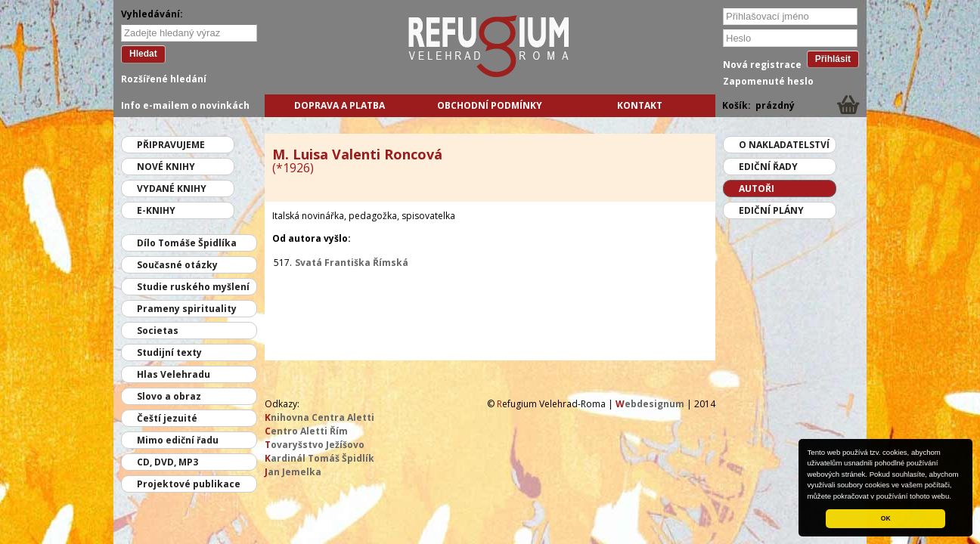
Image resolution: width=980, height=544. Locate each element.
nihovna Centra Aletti (319, 417)
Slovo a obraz (169, 396)
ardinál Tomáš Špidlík (319, 458)
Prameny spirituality (187, 309)
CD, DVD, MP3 (167, 462)
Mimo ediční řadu (178, 440)
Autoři (757, 189)
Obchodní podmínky (490, 105)
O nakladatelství (784, 145)
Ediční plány (771, 210)
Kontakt (640, 105)
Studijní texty (169, 352)
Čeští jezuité (167, 418)
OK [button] (886, 518)
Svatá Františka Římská (352, 263)
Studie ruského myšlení (193, 287)
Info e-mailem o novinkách (185, 105)
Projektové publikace (189, 484)
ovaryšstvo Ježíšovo (315, 445)
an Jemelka (293, 472)
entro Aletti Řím (306, 431)
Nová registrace (762, 65)
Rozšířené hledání (164, 79)
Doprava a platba (340, 105)
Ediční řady (768, 167)
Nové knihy (166, 167)
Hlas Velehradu (174, 374)
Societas (158, 331)
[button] (955, 497)
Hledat (143, 54)
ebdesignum (650, 404)
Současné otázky (177, 265)
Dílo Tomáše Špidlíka (187, 243)
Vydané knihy (172, 189)
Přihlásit (833, 59)
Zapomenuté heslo (768, 81)
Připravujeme (171, 145)
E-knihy (156, 210)
